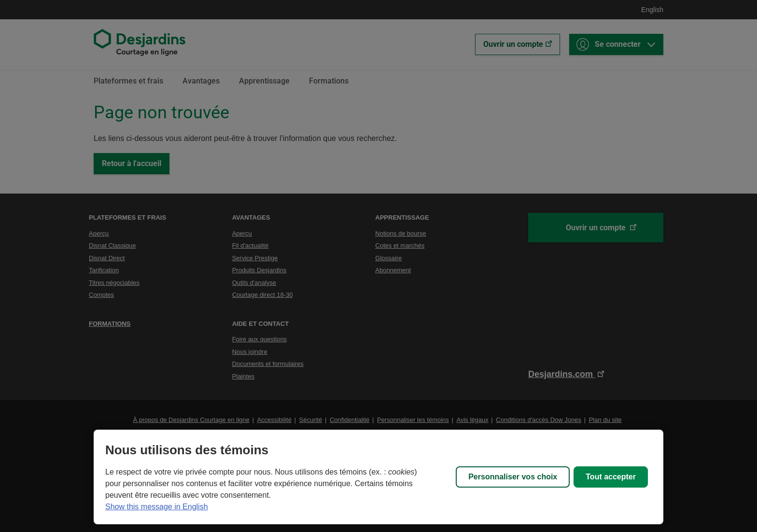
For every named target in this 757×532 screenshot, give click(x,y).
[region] (378, 477)
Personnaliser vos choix (513, 477)
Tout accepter (611, 477)
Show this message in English (157, 507)
